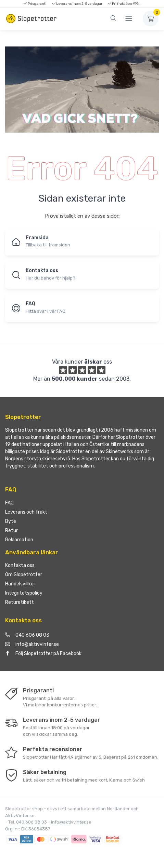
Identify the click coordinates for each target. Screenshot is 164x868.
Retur (11, 531)
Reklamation (19, 540)
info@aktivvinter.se (32, 644)
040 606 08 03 (27, 635)
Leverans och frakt (26, 512)
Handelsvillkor (20, 584)
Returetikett (20, 602)
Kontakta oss (20, 565)
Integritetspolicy (24, 593)
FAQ (9, 503)
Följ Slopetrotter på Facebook (43, 654)
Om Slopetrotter (24, 575)
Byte (11, 521)
